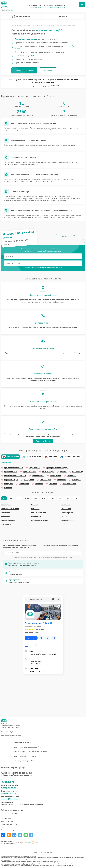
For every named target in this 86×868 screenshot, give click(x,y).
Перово (64, 517)
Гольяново (35, 509)
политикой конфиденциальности (52, 268)
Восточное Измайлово (10, 509)
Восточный (66, 505)
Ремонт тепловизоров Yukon (25, 756)
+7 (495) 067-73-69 (39, 5)
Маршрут (31, 638)
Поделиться (3, 835)
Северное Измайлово (40, 520)
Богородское (6, 505)
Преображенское (8, 520)
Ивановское (66, 509)
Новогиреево (6, 517)
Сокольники (6, 524)
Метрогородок (67, 513)
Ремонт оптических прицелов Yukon (28, 747)
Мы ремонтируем (21, 16)
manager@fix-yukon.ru (10, 799)
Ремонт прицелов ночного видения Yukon (30, 752)
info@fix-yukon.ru (8, 793)
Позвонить (63, 16)
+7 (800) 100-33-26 (57, 5)
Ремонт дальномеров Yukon (25, 761)
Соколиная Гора (68, 520)
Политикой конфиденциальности (62, 558)
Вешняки (35, 505)
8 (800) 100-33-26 (9, 788)
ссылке (11, 737)
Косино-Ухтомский (39, 513)
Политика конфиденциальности (43, 852)
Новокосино (36, 517)
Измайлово (6, 513)
